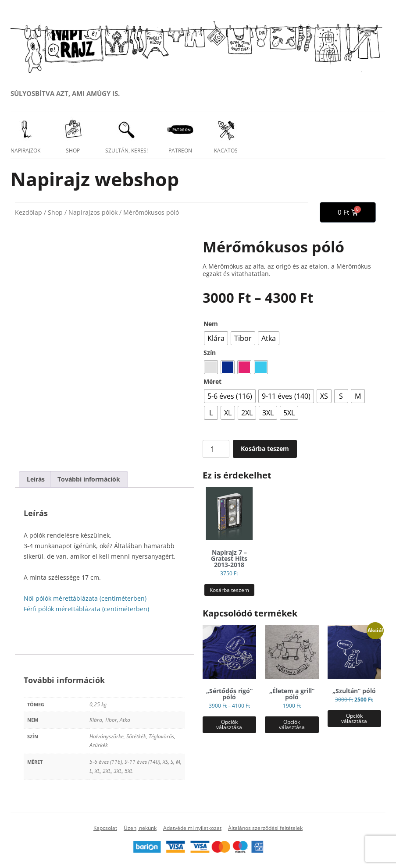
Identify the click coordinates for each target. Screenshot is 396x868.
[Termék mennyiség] (216, 449)
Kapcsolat (105, 828)
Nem (211, 324)
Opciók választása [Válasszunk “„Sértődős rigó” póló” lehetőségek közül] (229, 725)
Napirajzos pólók (93, 212)
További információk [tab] (89, 479)
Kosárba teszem (265, 448)
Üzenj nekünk (140, 828)
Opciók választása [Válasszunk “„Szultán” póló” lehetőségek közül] (354, 718)
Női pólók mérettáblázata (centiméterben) (85, 598)
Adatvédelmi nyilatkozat (192, 828)
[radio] (216, 338)
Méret (212, 381)
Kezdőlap (29, 212)
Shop (55, 212)
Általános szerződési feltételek (265, 828)
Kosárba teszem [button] (229, 590)
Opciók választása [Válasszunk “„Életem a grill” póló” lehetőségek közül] (292, 725)
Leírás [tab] (36, 479)
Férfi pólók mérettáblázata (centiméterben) (86, 609)
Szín (210, 353)
